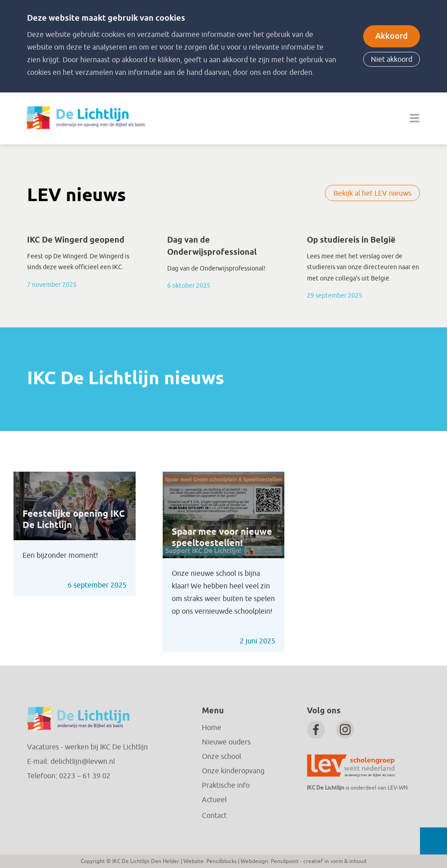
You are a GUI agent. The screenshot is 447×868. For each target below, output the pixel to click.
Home (212, 728)
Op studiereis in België (351, 240)
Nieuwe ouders (226, 742)
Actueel (214, 800)
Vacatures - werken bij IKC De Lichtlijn (87, 747)
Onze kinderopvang (233, 771)
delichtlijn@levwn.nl (83, 762)
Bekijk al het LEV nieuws (372, 193)
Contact (214, 816)
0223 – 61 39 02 (85, 776)
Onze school (221, 757)
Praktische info (226, 785)
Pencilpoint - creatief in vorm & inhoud (319, 861)
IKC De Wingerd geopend (76, 240)
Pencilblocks (221, 861)
